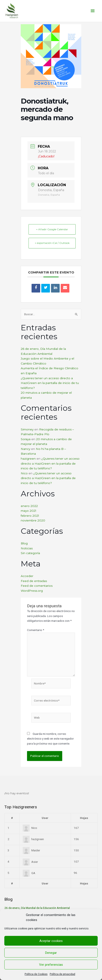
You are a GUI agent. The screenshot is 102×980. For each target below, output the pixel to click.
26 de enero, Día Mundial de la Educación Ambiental (37, 908)
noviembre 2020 (33, 520)
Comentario (36, 630)
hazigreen (28, 459)
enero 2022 (29, 506)
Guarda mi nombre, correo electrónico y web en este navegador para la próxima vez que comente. (50, 739)
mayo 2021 (29, 511)
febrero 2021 (30, 516)
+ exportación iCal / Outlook (52, 243)
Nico (24, 473)
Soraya (26, 439)
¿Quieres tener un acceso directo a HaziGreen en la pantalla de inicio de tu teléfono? (50, 383)
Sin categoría (30, 553)
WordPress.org (32, 591)
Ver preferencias (51, 965)
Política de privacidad (62, 974)
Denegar (51, 953)
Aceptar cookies (51, 941)
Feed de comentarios (37, 586)
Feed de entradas (34, 581)
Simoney (27, 429)
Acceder (27, 576)
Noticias (27, 548)
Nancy (25, 449)
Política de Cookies (36, 974)
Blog (24, 543)
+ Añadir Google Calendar (52, 229)
